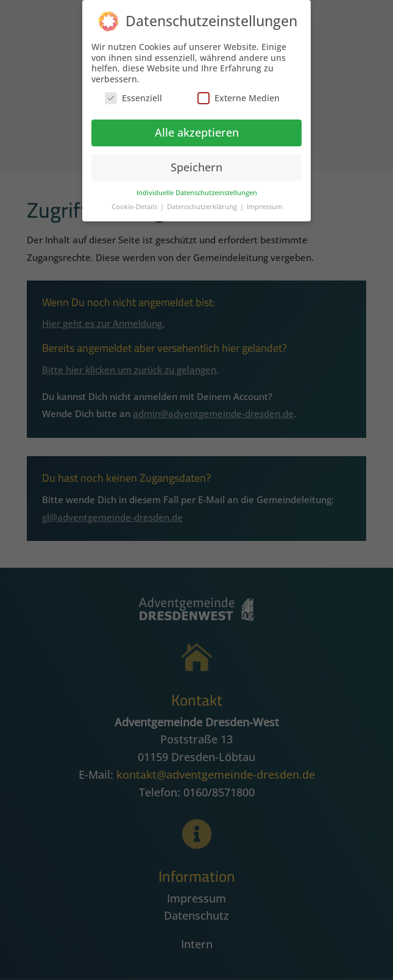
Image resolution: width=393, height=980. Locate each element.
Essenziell (133, 94)
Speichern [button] (196, 163)
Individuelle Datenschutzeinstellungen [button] (197, 188)
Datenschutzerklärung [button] (203, 202)
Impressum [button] (264, 202)
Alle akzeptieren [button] (197, 128)
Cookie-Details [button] (135, 202)
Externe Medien (239, 94)
